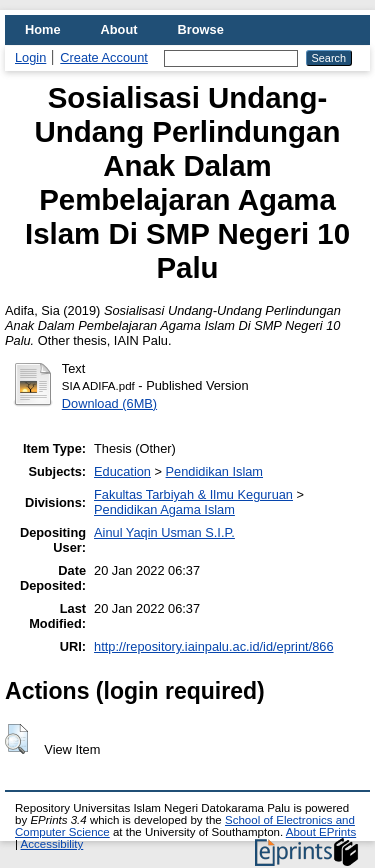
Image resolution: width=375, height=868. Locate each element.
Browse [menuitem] (201, 29)
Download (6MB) (109, 403)
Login (30, 57)
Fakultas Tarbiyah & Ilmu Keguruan (193, 494)
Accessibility (52, 844)
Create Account (104, 57)
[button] (16, 739)
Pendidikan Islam (214, 471)
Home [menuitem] (43, 29)
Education (122, 471)
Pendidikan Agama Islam (164, 509)
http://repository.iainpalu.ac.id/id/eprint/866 (214, 646)
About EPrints (321, 832)
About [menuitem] (119, 29)
